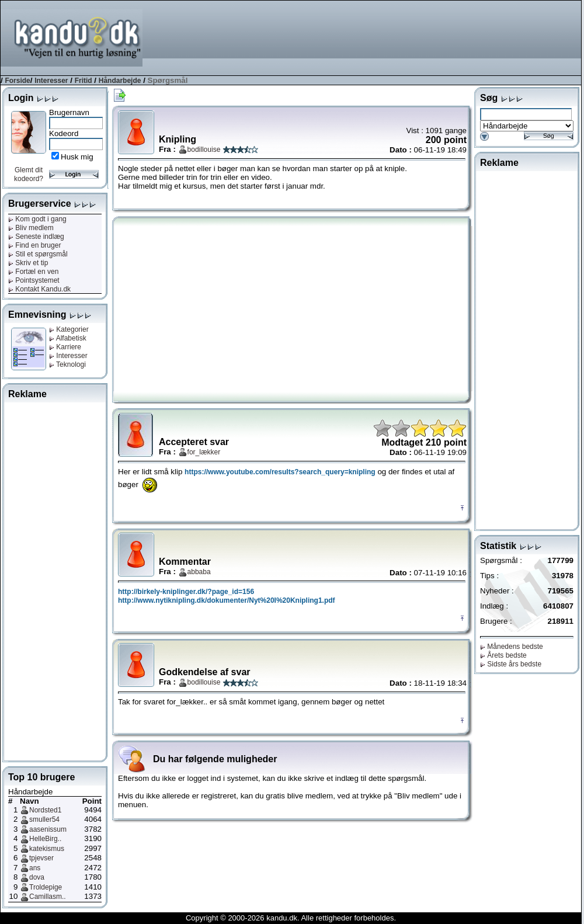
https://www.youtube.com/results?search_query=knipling (280, 472)
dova (37, 877)
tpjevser (41, 858)
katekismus (47, 849)
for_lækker (204, 452)
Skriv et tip (28, 263)
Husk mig (77, 157)
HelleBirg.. (45, 839)
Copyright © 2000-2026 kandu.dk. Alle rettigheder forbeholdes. (291, 918)
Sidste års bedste (511, 664)
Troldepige (46, 887)
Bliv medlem (31, 228)
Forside (17, 81)
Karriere (65, 347)
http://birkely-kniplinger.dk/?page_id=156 (186, 592)
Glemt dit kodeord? (29, 174)
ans (35, 868)
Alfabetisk (68, 338)
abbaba (199, 572)
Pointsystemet (34, 280)
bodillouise (204, 150)
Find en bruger (34, 245)
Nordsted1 (45, 810)
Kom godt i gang (37, 219)
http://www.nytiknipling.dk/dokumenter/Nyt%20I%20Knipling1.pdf (227, 600)
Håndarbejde (120, 81)
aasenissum (48, 829)
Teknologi (67, 364)
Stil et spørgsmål (38, 254)
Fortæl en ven (33, 272)
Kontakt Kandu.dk (39, 289)
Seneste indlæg (36, 237)
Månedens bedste (512, 647)
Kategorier (69, 329)
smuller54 (44, 819)
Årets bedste (503, 655)
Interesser (51, 81)
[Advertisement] (543, 37)
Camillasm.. (48, 897)
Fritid (84, 81)
